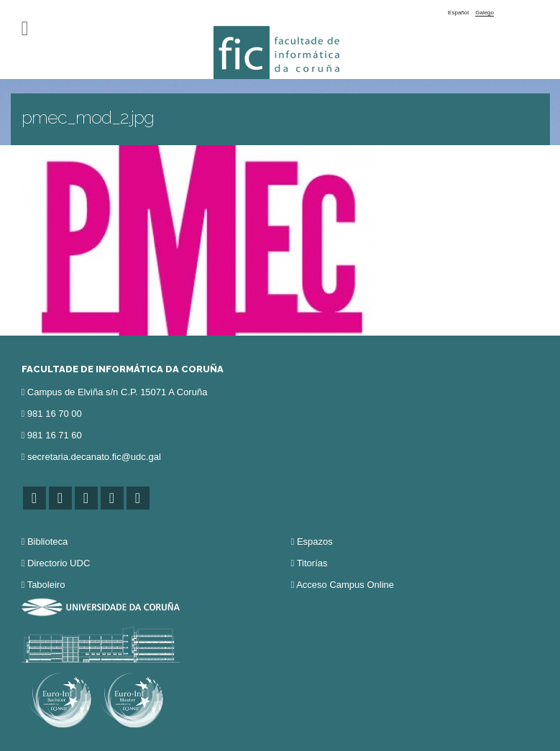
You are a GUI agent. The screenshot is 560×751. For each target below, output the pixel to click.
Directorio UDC (59, 563)
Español (458, 13)
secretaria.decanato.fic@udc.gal (94, 457)
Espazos (315, 542)
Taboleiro (46, 585)
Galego (485, 13)
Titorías (312, 563)
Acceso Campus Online (345, 585)
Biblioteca (47, 542)
